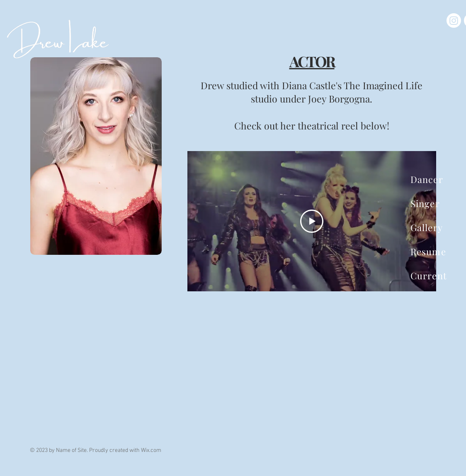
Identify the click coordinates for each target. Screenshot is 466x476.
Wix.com (151, 450)
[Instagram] (454, 21)
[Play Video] (312, 221)
